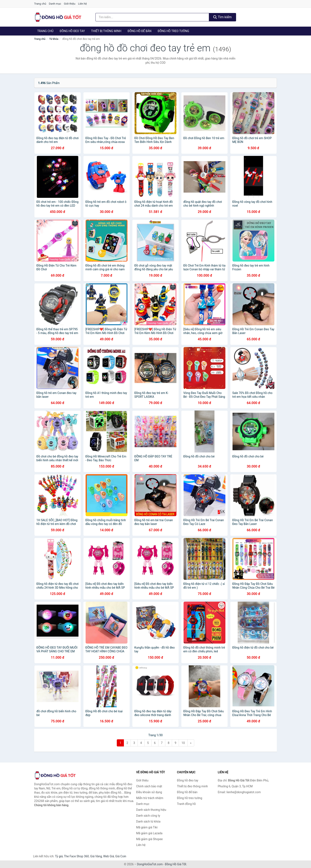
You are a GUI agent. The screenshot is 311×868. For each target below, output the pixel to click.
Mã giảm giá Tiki (147, 827)
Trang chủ (40, 4)
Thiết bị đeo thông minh (192, 786)
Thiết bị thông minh (106, 31)
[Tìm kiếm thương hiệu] (152, 17)
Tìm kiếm (222, 17)
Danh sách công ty (148, 816)
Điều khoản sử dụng (149, 792)
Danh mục (55, 4)
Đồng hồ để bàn (140, 31)
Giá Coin (121, 856)
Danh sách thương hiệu (151, 810)
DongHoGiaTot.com (150, 864)
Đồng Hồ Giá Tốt (176, 864)
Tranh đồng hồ (186, 804)
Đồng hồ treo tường (173, 31)
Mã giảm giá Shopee (150, 839)
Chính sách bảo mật (149, 786)
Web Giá (109, 856)
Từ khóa (54, 39)
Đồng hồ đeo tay (72, 31)
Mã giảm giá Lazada (149, 833)
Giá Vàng (96, 856)
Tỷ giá (59, 856)
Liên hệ (82, 4)
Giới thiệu (69, 4)
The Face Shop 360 (76, 856)
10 (183, 743)
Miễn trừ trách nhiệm (150, 798)
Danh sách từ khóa (148, 821)
